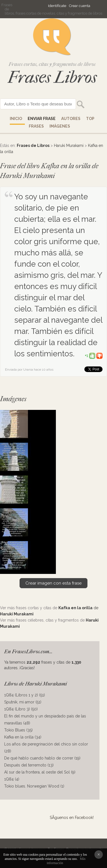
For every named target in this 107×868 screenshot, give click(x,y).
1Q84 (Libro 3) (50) (21, 709)
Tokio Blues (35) (18, 730)
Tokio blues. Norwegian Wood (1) (34, 786)
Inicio (16, 119)
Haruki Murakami (69, 146)
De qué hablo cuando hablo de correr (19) (42, 758)
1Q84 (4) (12, 779)
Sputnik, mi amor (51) (23, 702)
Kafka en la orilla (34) (23, 737)
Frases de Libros (33, 146)
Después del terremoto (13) (29, 765)
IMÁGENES (60, 126)
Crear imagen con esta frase (53, 583)
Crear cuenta (80, 6)
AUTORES (71, 119)
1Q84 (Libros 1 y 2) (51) (25, 695)
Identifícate (57, 6)
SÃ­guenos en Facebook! (72, 818)
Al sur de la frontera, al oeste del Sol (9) (40, 772)
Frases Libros (52, 77)
